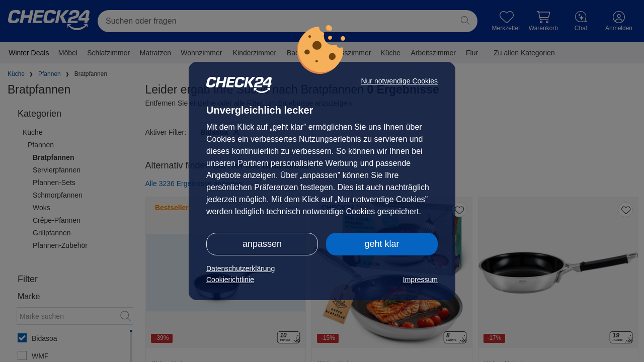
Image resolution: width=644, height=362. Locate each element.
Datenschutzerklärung (240, 268)
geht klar (382, 244)
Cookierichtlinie (230, 280)
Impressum (420, 280)
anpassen (262, 244)
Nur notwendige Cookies (399, 81)
